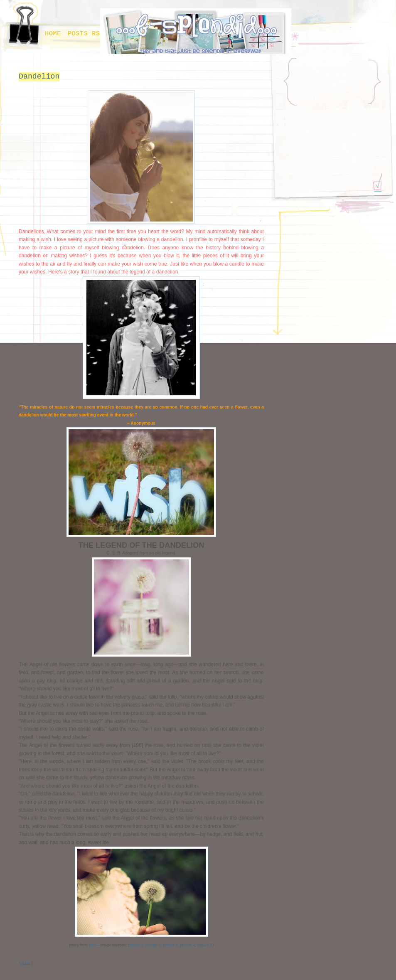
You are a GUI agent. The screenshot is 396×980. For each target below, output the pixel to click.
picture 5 (204, 945)
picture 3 (170, 945)
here (93, 945)
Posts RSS (86, 34)
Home (53, 34)
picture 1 (135, 945)
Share (25, 963)
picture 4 (187, 945)
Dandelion (39, 76)
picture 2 (153, 945)
